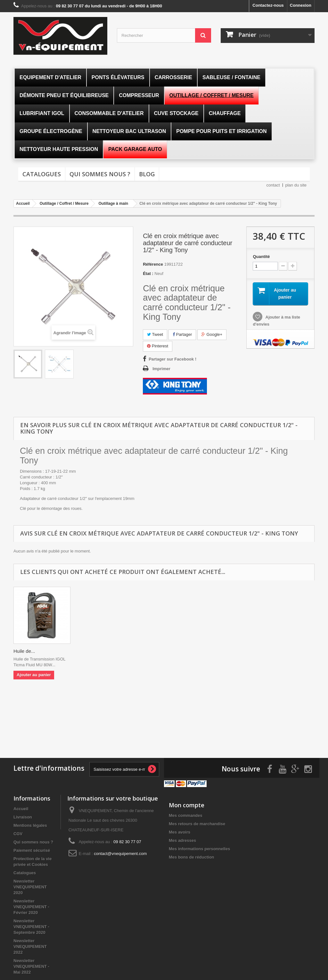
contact (273, 185)
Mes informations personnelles (199, 848)
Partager (182, 334)
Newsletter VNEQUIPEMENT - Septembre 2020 (31, 926)
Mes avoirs (180, 831)
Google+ (212, 334)
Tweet (155, 334)
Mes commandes (186, 815)
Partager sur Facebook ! (172, 359)
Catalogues (42, 174)
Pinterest (158, 346)
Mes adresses (182, 840)
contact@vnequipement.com (120, 853)
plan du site (296, 185)
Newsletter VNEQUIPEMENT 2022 (30, 946)
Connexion (301, 5)
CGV (18, 833)
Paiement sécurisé (32, 850)
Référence (153, 264)
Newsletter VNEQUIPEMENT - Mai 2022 (31, 966)
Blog (147, 174)
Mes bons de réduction (192, 856)
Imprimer (161, 369)
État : (148, 274)
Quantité (261, 257)
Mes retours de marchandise (197, 823)
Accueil (21, 808)
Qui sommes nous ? (100, 174)
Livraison (23, 816)
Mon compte (187, 804)
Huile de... (24, 651)
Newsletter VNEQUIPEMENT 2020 (30, 886)
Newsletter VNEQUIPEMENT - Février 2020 (31, 906)
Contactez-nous (268, 5)
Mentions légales (30, 825)
